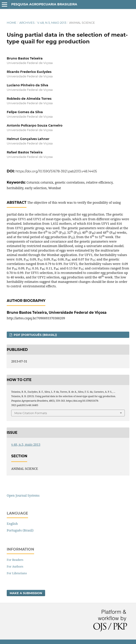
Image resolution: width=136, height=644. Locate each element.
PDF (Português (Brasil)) (35, 335)
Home (12, 23)
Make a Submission (26, 593)
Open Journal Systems (23, 495)
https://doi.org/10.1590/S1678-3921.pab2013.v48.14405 (56, 171)
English (12, 524)
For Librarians (17, 573)
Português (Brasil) (20, 530)
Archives (27, 23)
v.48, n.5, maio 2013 (52, 23)
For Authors (15, 566)
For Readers (15, 560)
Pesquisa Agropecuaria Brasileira (44, 4)
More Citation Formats (31, 413)
